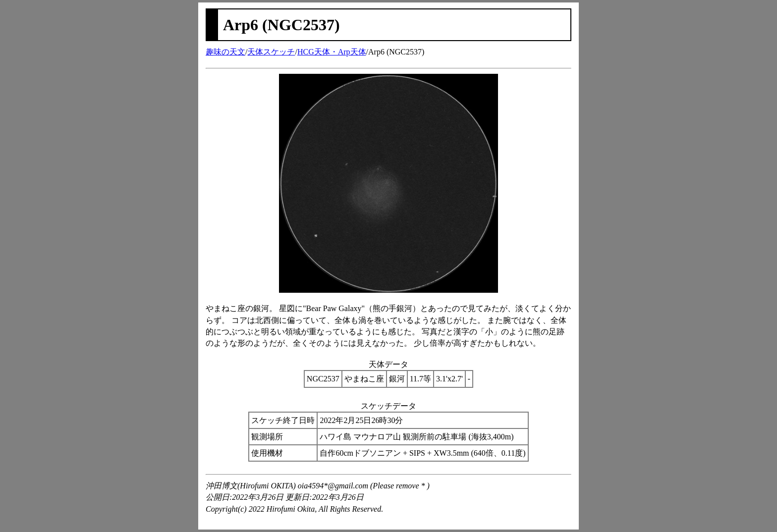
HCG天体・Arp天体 (332, 52)
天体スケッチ (271, 52)
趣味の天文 (225, 52)
